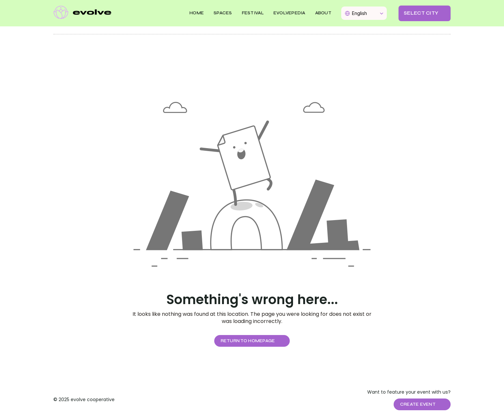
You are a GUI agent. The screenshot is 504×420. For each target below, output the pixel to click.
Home (197, 13)
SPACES (223, 13)
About (323, 13)
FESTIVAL (253, 13)
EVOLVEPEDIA (289, 13)
